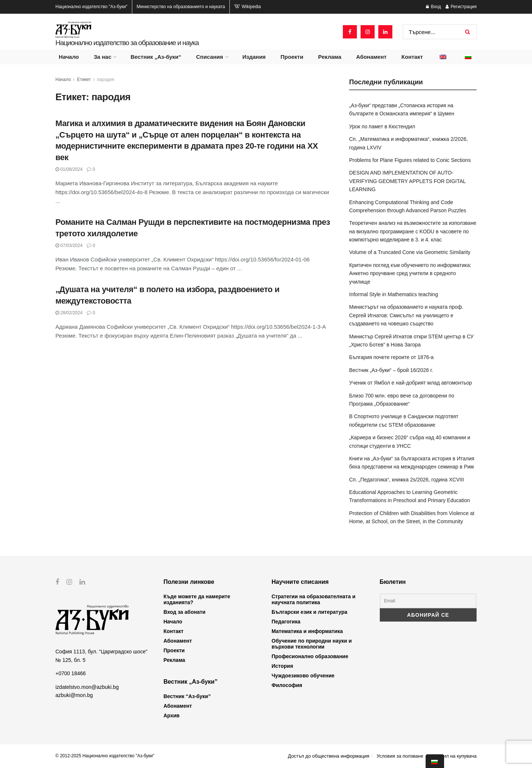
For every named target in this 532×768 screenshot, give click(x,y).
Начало (69, 57)
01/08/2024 (69, 169)
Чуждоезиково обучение (303, 676)
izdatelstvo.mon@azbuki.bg (87, 687)
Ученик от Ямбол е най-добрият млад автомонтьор (411, 383)
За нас (103, 57)
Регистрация (461, 7)
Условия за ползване (400, 756)
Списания (210, 57)
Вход (433, 7)
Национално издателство (91, 7)
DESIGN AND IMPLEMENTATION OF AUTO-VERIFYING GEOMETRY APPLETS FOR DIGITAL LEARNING (407, 181)
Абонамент (371, 57)
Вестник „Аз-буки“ (156, 57)
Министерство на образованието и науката (181, 7)
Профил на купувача (453, 756)
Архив (172, 715)
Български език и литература (309, 612)
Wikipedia (248, 7)
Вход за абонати (185, 612)
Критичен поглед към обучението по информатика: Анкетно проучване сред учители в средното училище (410, 273)
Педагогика (286, 622)
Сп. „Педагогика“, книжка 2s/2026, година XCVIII (407, 480)
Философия (287, 685)
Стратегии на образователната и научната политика (313, 599)
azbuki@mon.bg (74, 695)
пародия (106, 79)
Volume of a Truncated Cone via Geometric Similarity (410, 252)
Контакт (412, 57)
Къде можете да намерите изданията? (197, 599)
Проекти (292, 57)
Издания (254, 57)
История (282, 666)
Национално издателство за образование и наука (127, 43)
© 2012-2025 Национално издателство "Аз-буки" (105, 756)
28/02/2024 (69, 313)
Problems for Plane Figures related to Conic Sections (410, 160)
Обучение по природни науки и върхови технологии (312, 644)
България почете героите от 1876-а (391, 357)
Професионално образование (310, 656)
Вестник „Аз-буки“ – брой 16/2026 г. (391, 370)
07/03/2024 (69, 246)
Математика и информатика (307, 631)
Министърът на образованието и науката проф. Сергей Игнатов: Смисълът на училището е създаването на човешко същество (406, 315)
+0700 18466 (71, 673)
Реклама (330, 57)
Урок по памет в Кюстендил (382, 126)
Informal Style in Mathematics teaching (393, 294)
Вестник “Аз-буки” (187, 696)
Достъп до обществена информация (328, 756)
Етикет (84, 79)
